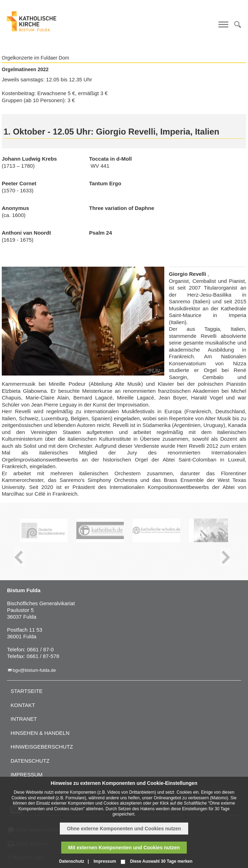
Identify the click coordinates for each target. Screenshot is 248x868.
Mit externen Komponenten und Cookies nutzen (124, 848)
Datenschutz (30, 761)
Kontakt (23, 705)
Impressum (27, 774)
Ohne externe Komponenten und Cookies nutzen (124, 829)
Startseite (27, 691)
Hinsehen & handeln (40, 733)
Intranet (24, 719)
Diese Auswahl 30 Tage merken (161, 861)
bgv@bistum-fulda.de (34, 670)
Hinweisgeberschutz (42, 747)
